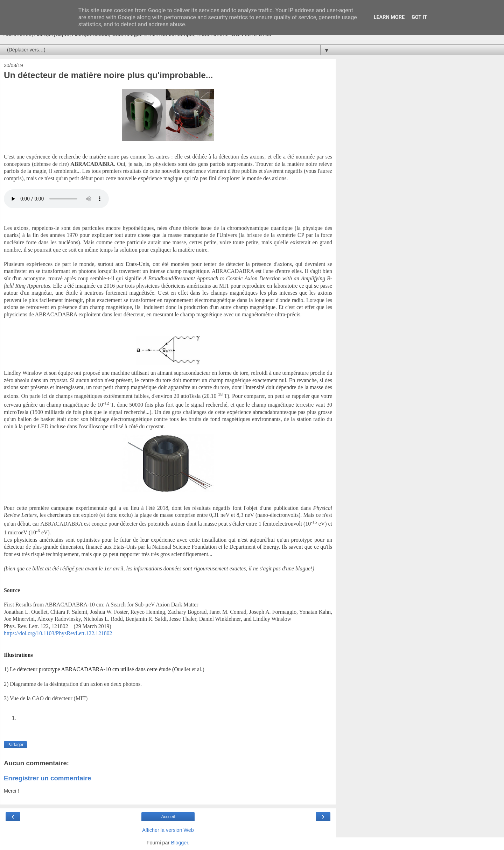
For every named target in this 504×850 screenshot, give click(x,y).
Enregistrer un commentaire (47, 778)
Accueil (168, 817)
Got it (419, 17)
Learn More (389, 17)
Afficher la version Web (168, 830)
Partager (15, 745)
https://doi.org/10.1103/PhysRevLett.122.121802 (58, 633)
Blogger (179, 843)
